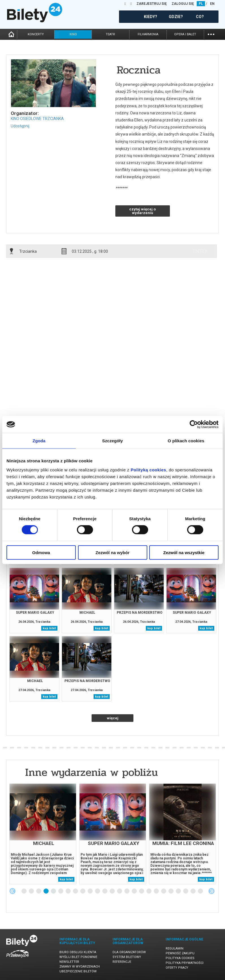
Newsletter (69, 962)
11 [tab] (98, 891)
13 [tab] (112, 891)
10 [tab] (90, 891)
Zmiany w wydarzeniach (80, 967)
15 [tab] (127, 891)
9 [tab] (83, 891)
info (200, 251)
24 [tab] (193, 891)
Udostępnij (20, 126)
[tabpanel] (43, 834)
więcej (113, 718)
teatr (110, 34)
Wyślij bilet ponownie (78, 957)
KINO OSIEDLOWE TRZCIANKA (37, 119)
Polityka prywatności (185, 963)
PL (201, 4)
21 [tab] (171, 891)
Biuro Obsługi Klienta (78, 952)
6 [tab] (61, 891)
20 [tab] (164, 891)
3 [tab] (39, 891)
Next (211, 891)
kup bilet (49, 628)
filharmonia (148, 34)
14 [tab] (120, 891)
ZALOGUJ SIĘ (183, 4)
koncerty (36, 34)
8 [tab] (76, 891)
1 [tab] (24, 891)
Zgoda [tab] (39, 441)
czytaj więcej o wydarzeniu (142, 211)
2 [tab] (32, 891)
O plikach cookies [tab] (186, 441)
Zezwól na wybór (112, 552)
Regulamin (175, 949)
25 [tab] (201, 891)
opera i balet (185, 34)
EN (212, 4)
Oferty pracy (177, 968)
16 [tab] (135, 891)
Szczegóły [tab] (112, 441)
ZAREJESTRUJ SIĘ (152, 4)
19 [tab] (157, 891)
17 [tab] (142, 891)
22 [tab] (179, 891)
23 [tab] (186, 891)
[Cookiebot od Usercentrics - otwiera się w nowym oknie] (194, 424)
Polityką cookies (148, 470)
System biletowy (127, 957)
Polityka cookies (180, 958)
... (211, 34)
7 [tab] (68, 891)
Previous (12, 891)
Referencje (122, 962)
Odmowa (41, 552)
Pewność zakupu (180, 953)
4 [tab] (46, 891)
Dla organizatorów (129, 952)
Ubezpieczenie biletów (78, 971)
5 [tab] (54, 891)
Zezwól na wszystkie (184, 552)
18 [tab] (149, 891)
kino (73, 34)
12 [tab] (105, 891)
